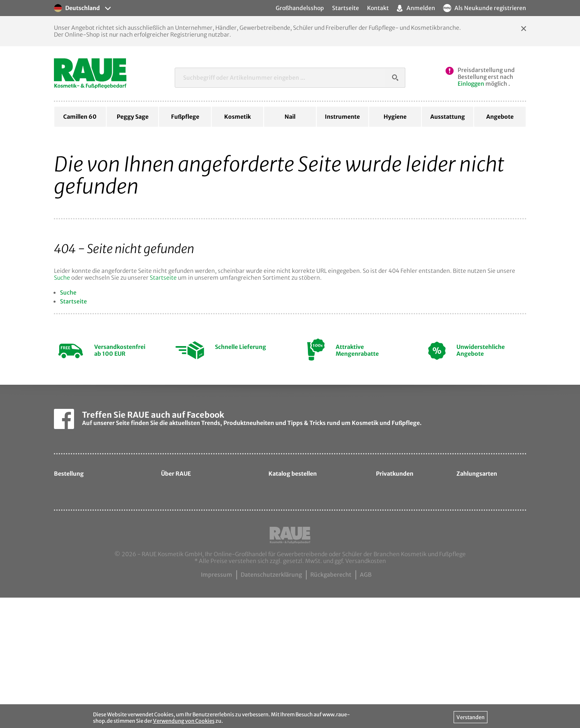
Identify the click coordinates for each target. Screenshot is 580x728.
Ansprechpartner (191, 589)
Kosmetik (237, 117)
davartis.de (398, 552)
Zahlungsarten (80, 537)
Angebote (500, 117)
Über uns (180, 511)
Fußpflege (185, 117)
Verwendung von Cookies (184, 721)
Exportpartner (187, 563)
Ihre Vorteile (77, 550)
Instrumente (342, 117)
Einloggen (471, 84)
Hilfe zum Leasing (85, 511)
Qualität (179, 524)
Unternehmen (187, 498)
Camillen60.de (188, 615)
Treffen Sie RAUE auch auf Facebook (153, 415)
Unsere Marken (188, 537)
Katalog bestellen (298, 546)
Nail (290, 117)
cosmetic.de (399, 565)
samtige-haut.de (406, 578)
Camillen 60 (80, 117)
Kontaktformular (191, 602)
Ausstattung (448, 117)
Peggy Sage (133, 117)
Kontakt (378, 8)
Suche (62, 278)
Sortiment (181, 550)
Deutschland (77, 8)
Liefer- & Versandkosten (94, 524)
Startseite (163, 278)
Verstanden (471, 717)
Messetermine (187, 576)
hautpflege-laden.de (411, 592)
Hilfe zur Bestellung (87, 498)
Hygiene (395, 117)
